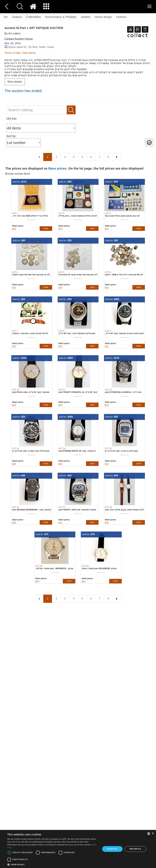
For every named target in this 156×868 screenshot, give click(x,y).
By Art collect (12, 33)
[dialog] (78, 849)
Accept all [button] (112, 849)
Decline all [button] (135, 849)
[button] (53, 864)
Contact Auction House (19, 39)
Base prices (57, 168)
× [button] (153, 834)
